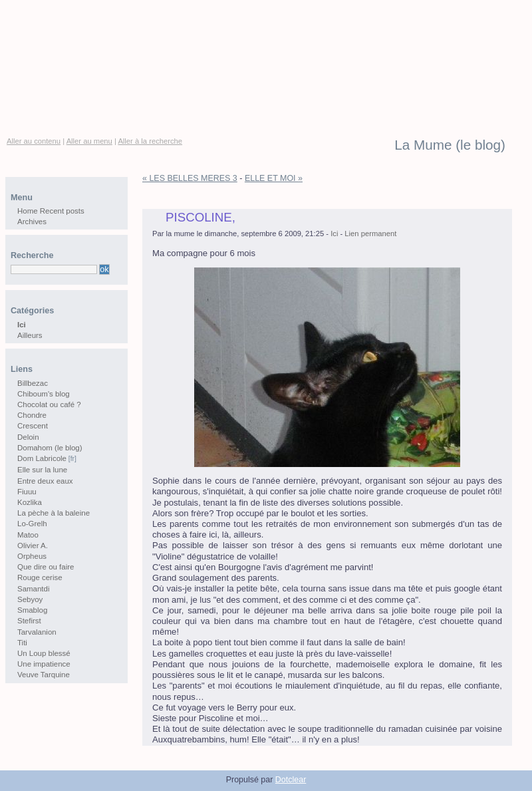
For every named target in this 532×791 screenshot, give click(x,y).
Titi (22, 643)
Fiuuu (27, 492)
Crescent (33, 426)
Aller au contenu (34, 141)
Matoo (28, 535)
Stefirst (29, 621)
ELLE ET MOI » (274, 178)
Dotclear (291, 780)
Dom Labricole (42, 458)
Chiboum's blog (44, 394)
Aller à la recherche (150, 141)
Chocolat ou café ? (49, 404)
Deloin (28, 437)
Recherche (32, 255)
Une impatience (44, 664)
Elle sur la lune (42, 470)
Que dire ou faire (46, 567)
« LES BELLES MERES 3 (190, 178)
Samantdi (33, 589)
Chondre (32, 415)
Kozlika (30, 502)
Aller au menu (89, 141)
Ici (334, 234)
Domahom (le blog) (50, 448)
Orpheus (32, 556)
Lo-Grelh (32, 524)
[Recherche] (54, 269)
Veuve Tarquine (44, 675)
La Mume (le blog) (450, 145)
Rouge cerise (40, 577)
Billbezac (33, 383)
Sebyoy (30, 599)
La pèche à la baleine (54, 513)
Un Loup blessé (44, 653)
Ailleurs (30, 335)
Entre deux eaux (45, 481)
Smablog (32, 610)
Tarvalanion (37, 632)
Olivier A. (33, 546)
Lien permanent (370, 234)
